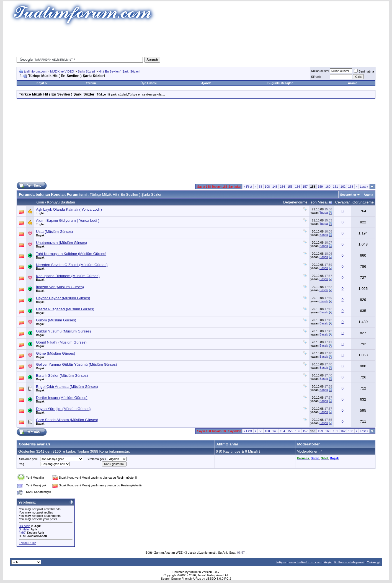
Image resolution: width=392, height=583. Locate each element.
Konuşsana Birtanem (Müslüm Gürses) (68, 276)
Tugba (40, 213)
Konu (40, 202)
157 (305, 187)
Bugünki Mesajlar (280, 83)
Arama (353, 83)
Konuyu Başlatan (61, 202)
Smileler (24, 529)
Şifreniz (316, 77)
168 (350, 187)
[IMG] (23, 533)
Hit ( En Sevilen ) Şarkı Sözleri (119, 71)
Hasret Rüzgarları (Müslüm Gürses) (65, 309)
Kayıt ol (42, 83)
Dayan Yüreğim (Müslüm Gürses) (63, 409)
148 (275, 187)
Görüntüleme (363, 202)
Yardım (91, 83)
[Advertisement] (196, 40)
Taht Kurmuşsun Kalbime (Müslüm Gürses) (71, 254)
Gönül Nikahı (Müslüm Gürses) (61, 342)
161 (336, 187)
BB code (25, 526)
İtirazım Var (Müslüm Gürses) (60, 287)
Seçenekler (348, 195)
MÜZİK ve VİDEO (62, 71)
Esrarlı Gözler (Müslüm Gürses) (62, 376)
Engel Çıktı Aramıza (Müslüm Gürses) (67, 387)
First (248, 187)
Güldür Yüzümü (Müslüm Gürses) (63, 331)
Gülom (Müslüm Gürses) (56, 320)
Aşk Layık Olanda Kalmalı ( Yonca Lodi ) (69, 209)
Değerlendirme (295, 202)
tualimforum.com (35, 71)
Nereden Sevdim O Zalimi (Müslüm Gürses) (72, 265)
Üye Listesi (149, 83)
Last (364, 187)
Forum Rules (28, 543)
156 (298, 187)
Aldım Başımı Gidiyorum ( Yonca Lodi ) (68, 220)
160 (328, 187)
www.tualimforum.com (305, 562)
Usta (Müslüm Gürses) (54, 232)
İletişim (281, 562)
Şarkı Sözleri (86, 71)
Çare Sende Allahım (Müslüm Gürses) (67, 420)
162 (343, 187)
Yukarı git (374, 562)
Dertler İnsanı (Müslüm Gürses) (62, 398)
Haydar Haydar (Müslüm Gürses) (63, 298)
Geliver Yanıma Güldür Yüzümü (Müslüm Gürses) (77, 364)
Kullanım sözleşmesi (349, 562)
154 (282, 187)
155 (290, 187)
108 (267, 187)
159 (320, 187)
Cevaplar (343, 202)
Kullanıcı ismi (320, 71)
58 (261, 187)
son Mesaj (319, 202)
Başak (40, 235)
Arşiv (328, 562)
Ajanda (206, 83)
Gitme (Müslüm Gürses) (56, 353)
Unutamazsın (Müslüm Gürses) (61, 243)
